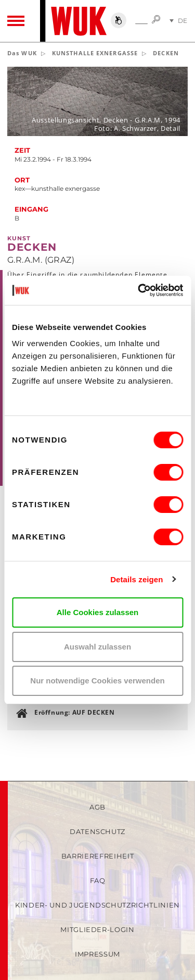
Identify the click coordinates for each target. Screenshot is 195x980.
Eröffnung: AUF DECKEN (75, 712)
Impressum (97, 954)
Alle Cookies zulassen (98, 612)
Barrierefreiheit (97, 856)
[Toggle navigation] (16, 21)
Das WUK (22, 53)
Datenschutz (97, 831)
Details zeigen (136, 579)
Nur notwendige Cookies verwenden (97, 681)
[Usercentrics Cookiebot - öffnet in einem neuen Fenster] (139, 290)
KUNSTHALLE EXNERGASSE (95, 53)
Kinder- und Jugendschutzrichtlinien (97, 905)
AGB (97, 807)
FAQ (98, 880)
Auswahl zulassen (97, 647)
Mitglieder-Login (97, 929)
